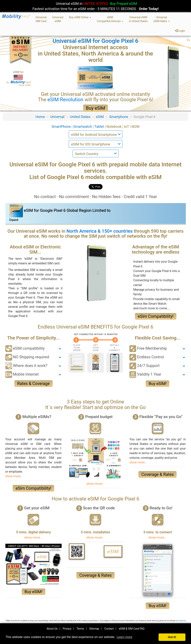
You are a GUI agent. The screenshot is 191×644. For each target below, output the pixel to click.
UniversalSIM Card (41, 19)
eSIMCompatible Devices (110, 19)
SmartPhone (61, 127)
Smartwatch (83, 127)
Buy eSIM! (158, 384)
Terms (80, 629)
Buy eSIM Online (80, 17)
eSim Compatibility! (156, 316)
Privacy (67, 629)
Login (180, 31)
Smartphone (119, 117)
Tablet (100, 127)
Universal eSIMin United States (138, 19)
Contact (109, 629)
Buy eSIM (96, 108)
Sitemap (94, 629)
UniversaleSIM (58, 19)
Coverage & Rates (158, 474)
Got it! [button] (172, 637)
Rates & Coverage (33, 384)
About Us (52, 629)
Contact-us (182, 621)
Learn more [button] (124, 637)
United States (80, 117)
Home (40, 117)
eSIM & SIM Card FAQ (132, 629)
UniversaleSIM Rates (161, 19)
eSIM (100, 117)
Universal (57, 117)
